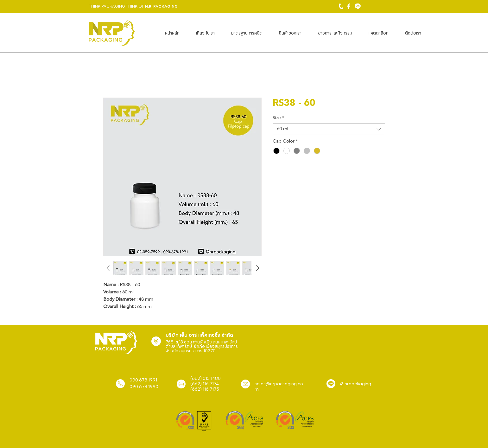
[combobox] (329, 129)
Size (279, 118)
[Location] (156, 341)
